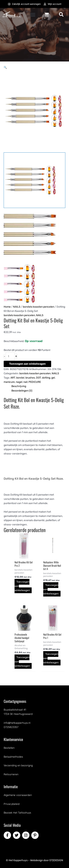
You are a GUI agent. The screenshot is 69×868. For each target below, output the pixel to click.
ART (13, 378)
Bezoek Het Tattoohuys (17, 813)
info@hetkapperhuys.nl (17, 723)
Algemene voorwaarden (18, 795)
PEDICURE (35, 382)
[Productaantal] (10, 356)
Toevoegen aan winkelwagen (27, 364)
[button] (33, 15)
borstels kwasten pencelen (38, 307)
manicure (9, 382)
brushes (30, 378)
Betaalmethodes (13, 757)
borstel (20, 378)
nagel (19, 382)
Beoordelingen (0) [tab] (22, 391)
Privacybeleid (12, 804)
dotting (46, 378)
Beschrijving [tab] (19, 386)
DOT (38, 378)
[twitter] (17, 835)
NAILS (17, 307)
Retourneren (11, 774)
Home (7, 307)
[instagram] (26, 835)
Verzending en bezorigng (18, 765)
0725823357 (11, 727)
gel (53, 378)
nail (25, 382)
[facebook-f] (8, 835)
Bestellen (9, 748)
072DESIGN (56, 860)
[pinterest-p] (36, 835)
